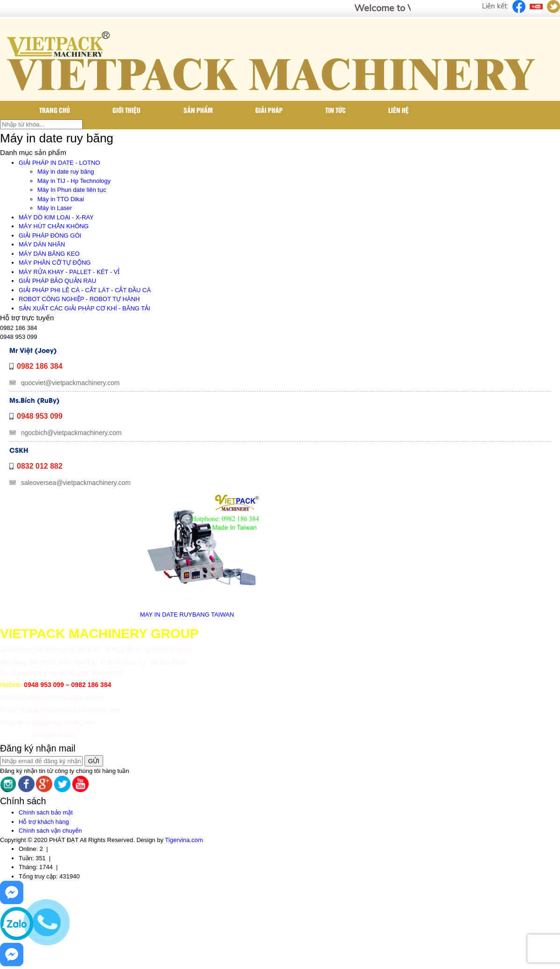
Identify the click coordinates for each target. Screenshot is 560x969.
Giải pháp (269, 110)
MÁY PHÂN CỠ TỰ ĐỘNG (55, 263)
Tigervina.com (184, 840)
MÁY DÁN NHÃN (42, 244)
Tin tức (336, 110)
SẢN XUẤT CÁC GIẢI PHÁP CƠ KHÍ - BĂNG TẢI (84, 308)
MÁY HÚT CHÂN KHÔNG (54, 226)
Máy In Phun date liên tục (72, 190)
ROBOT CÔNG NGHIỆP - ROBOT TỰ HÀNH (79, 299)
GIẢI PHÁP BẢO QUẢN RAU (57, 281)
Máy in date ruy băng (66, 172)
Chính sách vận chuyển (50, 831)
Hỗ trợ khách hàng (44, 822)
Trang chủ (55, 110)
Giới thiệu (126, 110)
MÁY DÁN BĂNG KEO (49, 254)
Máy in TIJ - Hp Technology (74, 181)
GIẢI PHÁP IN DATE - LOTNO (59, 163)
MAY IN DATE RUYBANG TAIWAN (187, 614)
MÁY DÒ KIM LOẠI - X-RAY (56, 217)
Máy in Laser (55, 208)
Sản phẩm (198, 110)
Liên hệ (399, 110)
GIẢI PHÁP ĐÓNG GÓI (50, 235)
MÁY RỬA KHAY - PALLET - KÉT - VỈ (69, 272)
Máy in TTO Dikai (61, 199)
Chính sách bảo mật (46, 812)
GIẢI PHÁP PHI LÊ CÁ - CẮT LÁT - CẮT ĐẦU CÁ (85, 290)
